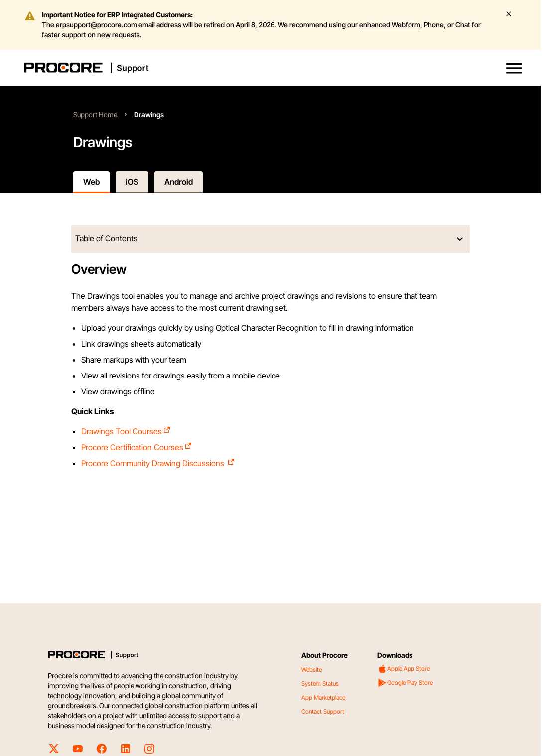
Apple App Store (404, 669)
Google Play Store (405, 683)
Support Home (95, 114)
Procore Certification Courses (137, 447)
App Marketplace (323, 697)
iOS (132, 182)
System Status (320, 684)
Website (312, 670)
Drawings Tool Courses (126, 431)
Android (179, 182)
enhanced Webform (390, 25)
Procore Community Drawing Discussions (158, 463)
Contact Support (323, 711)
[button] (514, 68)
